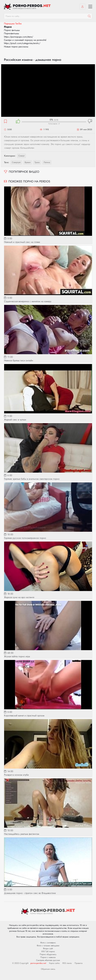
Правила (79, 963)
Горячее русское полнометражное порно (25, 538)
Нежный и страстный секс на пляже (22, 242)
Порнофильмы (11, 33)
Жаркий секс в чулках (15, 420)
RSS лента (67, 963)
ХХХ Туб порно (48, 951)
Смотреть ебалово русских (48, 960)
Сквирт (21, 156)
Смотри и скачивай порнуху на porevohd (25, 40)
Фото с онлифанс (48, 943)
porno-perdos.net (38, 963)
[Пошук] (89, 16)
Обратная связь (48, 969)
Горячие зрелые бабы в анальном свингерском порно (32, 479)
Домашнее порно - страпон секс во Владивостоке (30, 893)
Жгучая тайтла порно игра (17, 656)
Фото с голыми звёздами (48, 946)
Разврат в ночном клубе (16, 775)
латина (47, 162)
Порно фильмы (12, 30)
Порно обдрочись (48, 954)
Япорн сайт (48, 948)
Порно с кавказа (48, 957)
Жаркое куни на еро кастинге (19, 597)
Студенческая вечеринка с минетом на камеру (28, 301)
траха (37, 162)
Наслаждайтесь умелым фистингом (22, 834)
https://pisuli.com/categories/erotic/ (22, 43)
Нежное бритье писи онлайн (19, 360)
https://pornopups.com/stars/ (19, 37)
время (28, 162)
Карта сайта (54, 963)
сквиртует (16, 162)
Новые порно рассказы (16, 47)
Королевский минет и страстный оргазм (24, 716)
